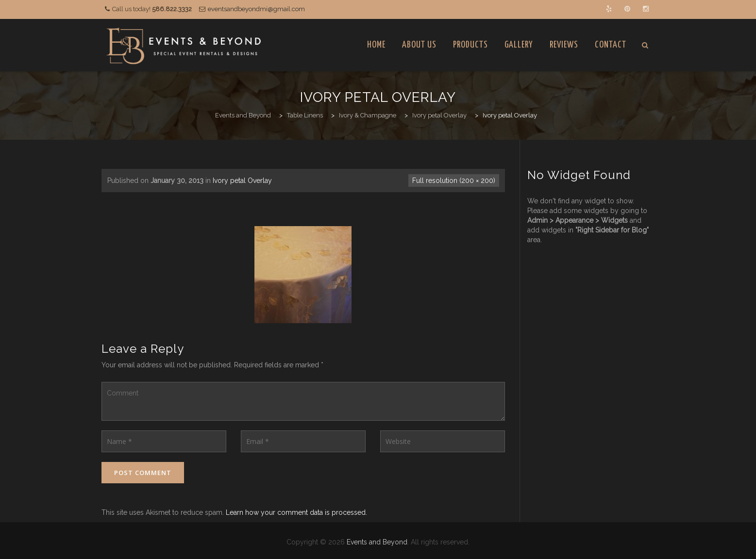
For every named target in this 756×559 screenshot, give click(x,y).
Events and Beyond (377, 542)
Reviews (564, 45)
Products (470, 45)
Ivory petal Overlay (242, 181)
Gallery (519, 45)
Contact (611, 45)
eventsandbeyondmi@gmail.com (256, 9)
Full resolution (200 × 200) (454, 181)
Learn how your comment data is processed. (296, 512)
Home (376, 45)
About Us (419, 45)
